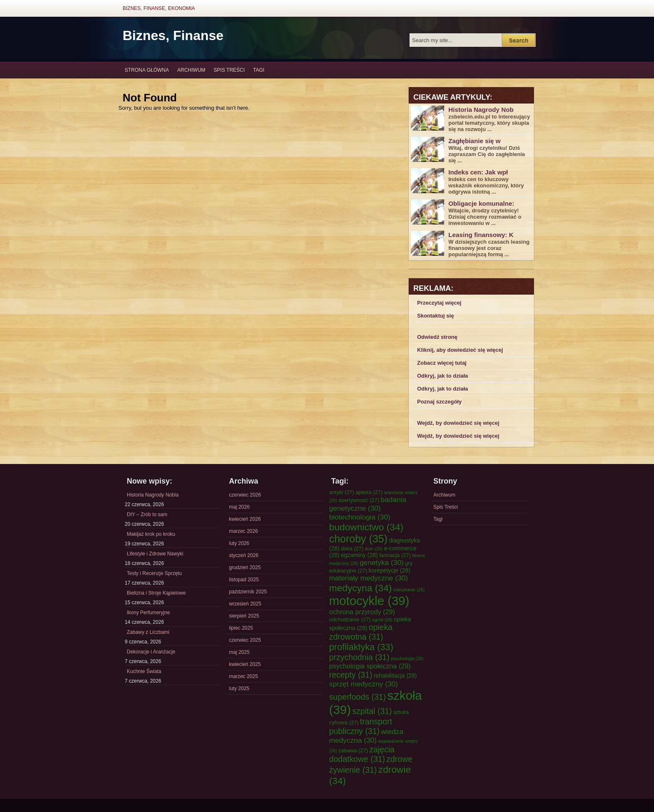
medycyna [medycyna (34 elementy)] (360, 588)
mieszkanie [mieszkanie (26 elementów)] (409, 590)
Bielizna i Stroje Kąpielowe (156, 593)
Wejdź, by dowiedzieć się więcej (458, 423)
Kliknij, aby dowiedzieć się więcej (460, 350)
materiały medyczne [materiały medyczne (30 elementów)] (369, 578)
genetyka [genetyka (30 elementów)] (381, 562)
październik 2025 (248, 592)
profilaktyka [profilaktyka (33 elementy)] (361, 647)
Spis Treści (229, 70)
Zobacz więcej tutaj (442, 363)
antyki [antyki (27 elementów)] (342, 492)
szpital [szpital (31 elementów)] (372, 711)
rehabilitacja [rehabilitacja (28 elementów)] (395, 676)
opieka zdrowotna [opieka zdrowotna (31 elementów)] (361, 632)
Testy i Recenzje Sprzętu (154, 573)
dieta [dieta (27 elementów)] (352, 548)
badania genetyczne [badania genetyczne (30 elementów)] (368, 504)
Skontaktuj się (435, 316)
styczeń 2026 (244, 555)
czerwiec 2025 (245, 640)
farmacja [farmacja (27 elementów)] (395, 555)
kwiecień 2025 (245, 664)
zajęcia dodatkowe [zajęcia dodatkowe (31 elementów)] (362, 754)
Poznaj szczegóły (439, 402)
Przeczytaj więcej (439, 303)
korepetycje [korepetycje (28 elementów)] (390, 570)
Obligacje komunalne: (481, 203)
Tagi (259, 70)
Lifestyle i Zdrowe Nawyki (155, 554)
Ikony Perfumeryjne (148, 613)
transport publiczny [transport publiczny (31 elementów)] (361, 726)
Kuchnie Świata (144, 671)
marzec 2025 (243, 676)
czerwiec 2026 (245, 495)
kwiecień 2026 (245, 519)
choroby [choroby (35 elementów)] (358, 539)
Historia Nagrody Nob (481, 110)
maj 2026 (239, 507)
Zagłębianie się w (474, 141)
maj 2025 (239, 652)
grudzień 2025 (245, 567)
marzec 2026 (243, 531)
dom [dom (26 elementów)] (374, 549)
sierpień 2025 (244, 616)
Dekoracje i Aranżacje (151, 652)
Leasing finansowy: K (481, 235)
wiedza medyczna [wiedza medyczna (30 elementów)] (366, 736)
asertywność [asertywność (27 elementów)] (359, 500)
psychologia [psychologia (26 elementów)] (407, 658)
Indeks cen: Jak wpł (478, 172)
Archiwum (191, 70)
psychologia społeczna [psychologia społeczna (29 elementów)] (370, 666)
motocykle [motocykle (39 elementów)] (369, 601)
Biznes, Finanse (173, 35)
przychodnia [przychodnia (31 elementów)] (359, 657)
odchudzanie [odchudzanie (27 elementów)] (350, 619)
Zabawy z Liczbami (148, 632)
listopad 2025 (244, 580)
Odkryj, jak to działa (443, 376)
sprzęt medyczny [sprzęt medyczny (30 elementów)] (363, 684)
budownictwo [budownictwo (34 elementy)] (366, 527)
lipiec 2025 (241, 628)
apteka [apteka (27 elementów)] (369, 492)
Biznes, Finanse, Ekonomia (159, 8)
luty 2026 (239, 543)
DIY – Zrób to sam (147, 514)
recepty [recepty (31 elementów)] (351, 675)
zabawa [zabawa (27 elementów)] (353, 750)
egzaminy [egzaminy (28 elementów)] (359, 555)
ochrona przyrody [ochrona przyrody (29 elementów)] (362, 612)
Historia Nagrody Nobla (153, 495)
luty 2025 (239, 688)
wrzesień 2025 (245, 604)
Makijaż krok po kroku (151, 534)
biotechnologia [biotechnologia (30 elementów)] (360, 517)
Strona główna (147, 70)
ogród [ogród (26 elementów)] (382, 620)
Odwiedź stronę (437, 337)
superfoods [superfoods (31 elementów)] (357, 697)
